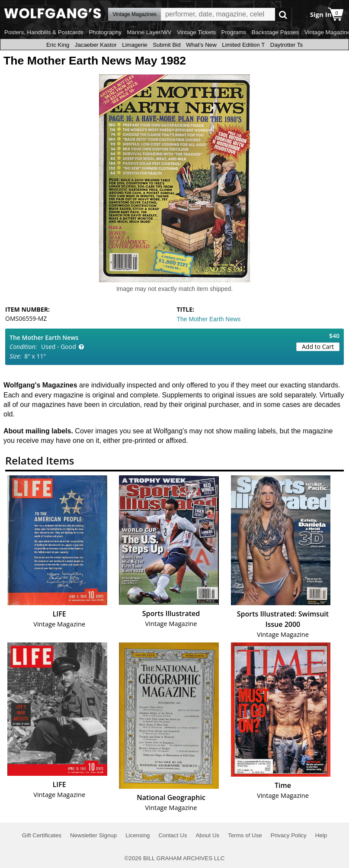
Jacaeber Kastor (96, 45)
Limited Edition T (243, 45)
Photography (105, 32)
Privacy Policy (289, 835)
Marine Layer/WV (149, 32)
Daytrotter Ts (287, 45)
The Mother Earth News (209, 319)
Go (283, 15)
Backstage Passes (275, 32)
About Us (207, 835)
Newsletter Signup (93, 835)
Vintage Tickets (196, 32)
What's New (201, 45)
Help (321, 835)
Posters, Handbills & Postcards (44, 32)
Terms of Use (245, 835)
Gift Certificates (42, 835)
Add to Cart (318, 347)
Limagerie (135, 45)
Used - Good (59, 347)
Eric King (58, 45)
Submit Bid (166, 45)
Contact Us (173, 835)
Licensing (138, 835)
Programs (234, 32)
